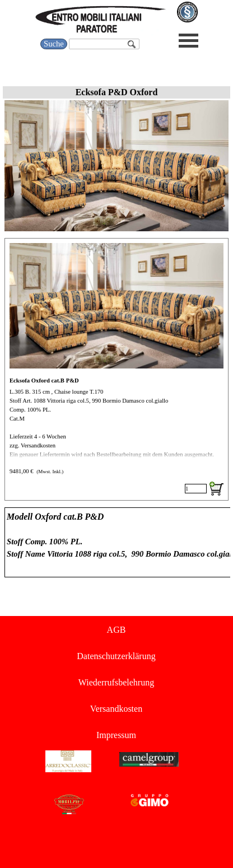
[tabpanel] (116, 542)
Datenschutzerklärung (116, 656)
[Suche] (104, 44)
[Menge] (196, 489)
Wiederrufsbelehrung (116, 682)
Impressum (116, 735)
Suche (54, 44)
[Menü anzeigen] (188, 41)
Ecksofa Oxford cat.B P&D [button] (44, 381)
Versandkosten (116, 709)
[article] (116, 369)
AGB (116, 630)
